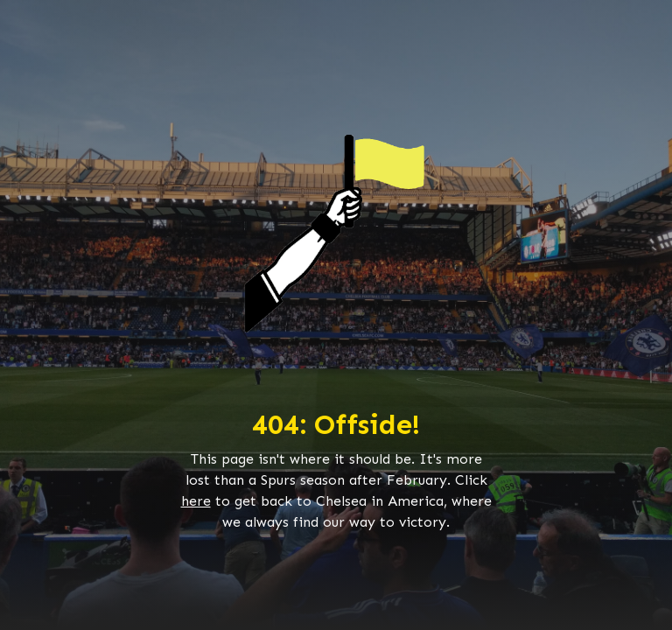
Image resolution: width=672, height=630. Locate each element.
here (196, 501)
